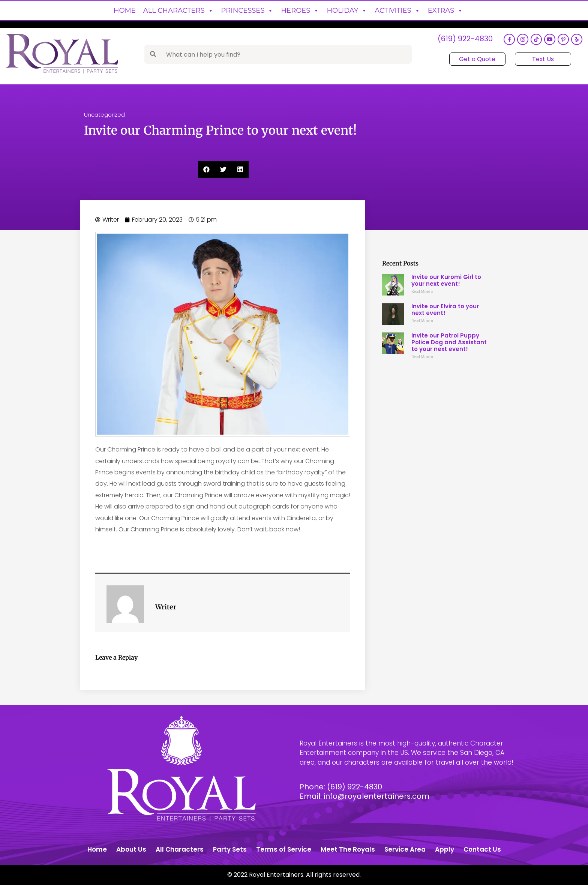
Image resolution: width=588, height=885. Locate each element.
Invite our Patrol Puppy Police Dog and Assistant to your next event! (449, 342)
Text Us (543, 59)
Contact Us (482, 849)
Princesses (247, 10)
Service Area (405, 849)
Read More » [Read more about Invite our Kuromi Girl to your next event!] (422, 292)
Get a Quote (477, 59)
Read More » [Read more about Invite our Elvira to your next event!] (422, 321)
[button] (206, 169)
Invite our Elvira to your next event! (445, 310)
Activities (397, 10)
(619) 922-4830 (465, 40)
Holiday (347, 10)
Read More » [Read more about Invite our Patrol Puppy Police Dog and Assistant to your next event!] (422, 357)
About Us (131, 849)
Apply (445, 849)
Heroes (300, 10)
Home (125, 10)
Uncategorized (104, 115)
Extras (446, 10)
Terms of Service (284, 849)
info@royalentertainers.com (377, 796)
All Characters (178, 10)
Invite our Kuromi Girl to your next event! (446, 280)
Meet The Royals (348, 849)
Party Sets (230, 849)
